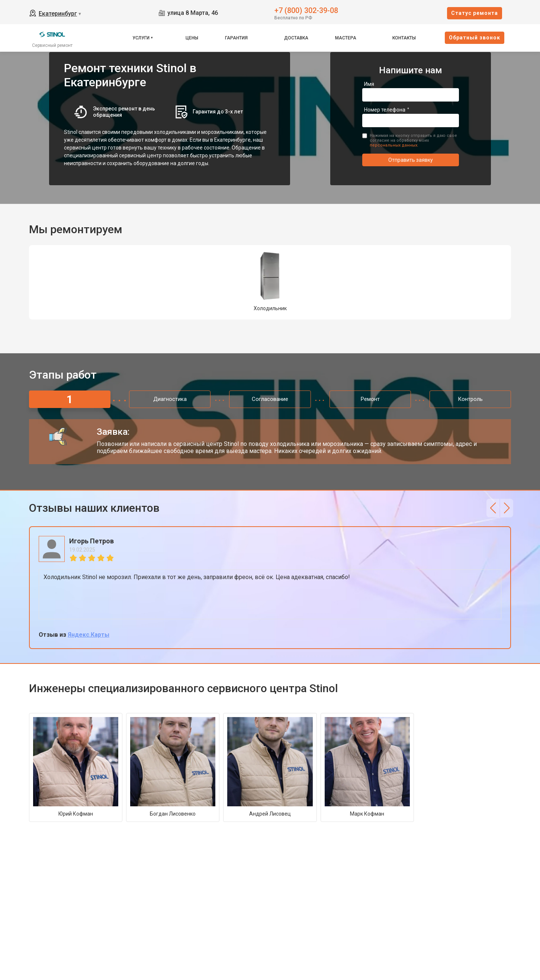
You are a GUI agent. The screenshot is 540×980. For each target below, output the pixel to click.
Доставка (296, 38)
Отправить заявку (411, 160)
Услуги (141, 38)
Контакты (404, 38)
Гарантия (236, 38)
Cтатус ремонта (475, 13)
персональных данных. (394, 145)
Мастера (346, 38)
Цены (192, 38)
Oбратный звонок (475, 38)
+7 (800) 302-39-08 (306, 10)
